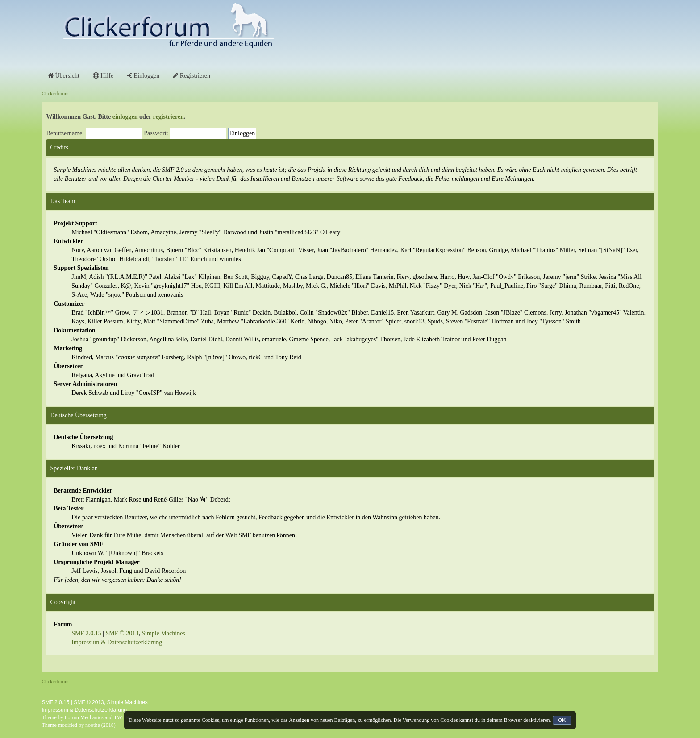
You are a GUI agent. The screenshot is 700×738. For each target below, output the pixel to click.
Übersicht (64, 76)
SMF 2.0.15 (86, 633)
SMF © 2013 (122, 633)
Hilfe (103, 76)
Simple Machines (163, 633)
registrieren (168, 117)
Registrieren (192, 76)
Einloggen (143, 76)
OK (562, 720)
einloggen (125, 117)
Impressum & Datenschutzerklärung (117, 642)
